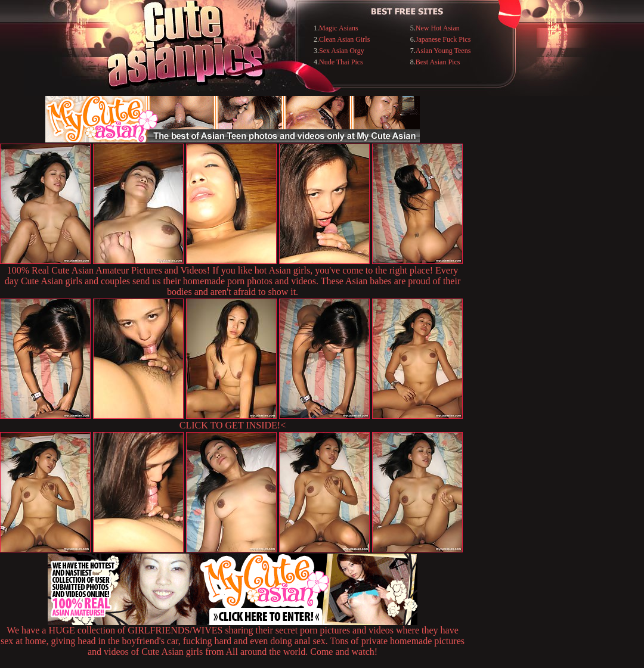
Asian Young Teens (443, 51)
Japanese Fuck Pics (443, 39)
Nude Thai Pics (341, 62)
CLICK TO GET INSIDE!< (233, 425)
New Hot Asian (438, 28)
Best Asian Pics (438, 62)
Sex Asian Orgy (342, 51)
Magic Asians (339, 28)
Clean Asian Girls (344, 39)
